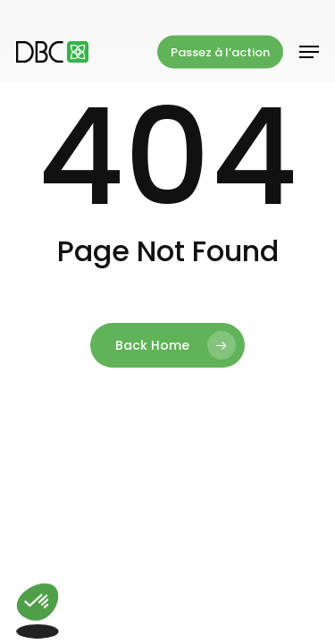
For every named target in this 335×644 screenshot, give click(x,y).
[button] (309, 52)
